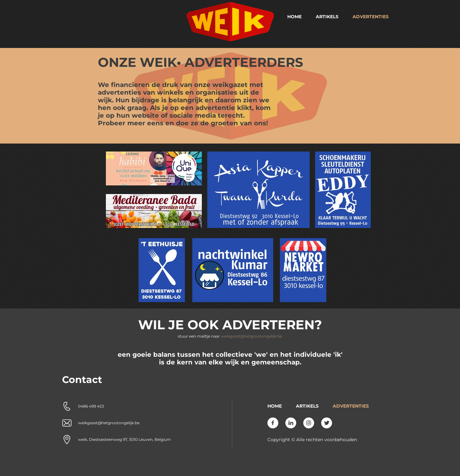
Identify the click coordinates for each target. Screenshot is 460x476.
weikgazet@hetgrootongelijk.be (251, 336)
